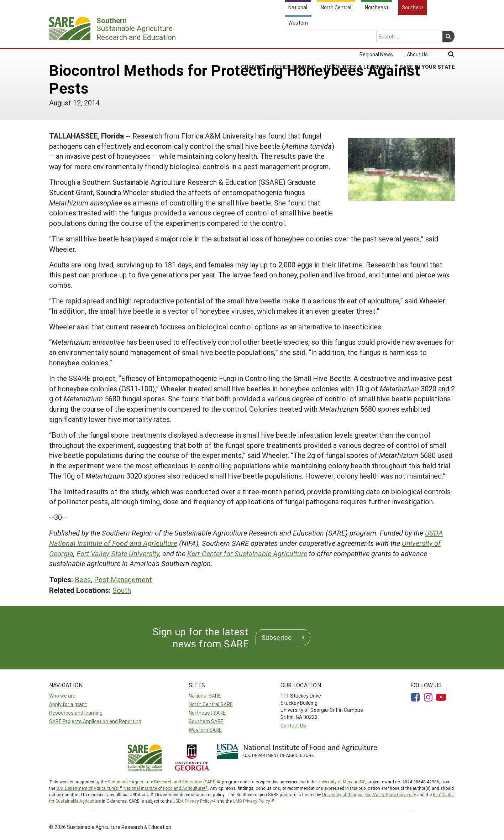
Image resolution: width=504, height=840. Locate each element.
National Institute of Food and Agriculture (164, 788)
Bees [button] (83, 579)
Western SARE (205, 730)
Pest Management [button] (123, 579)
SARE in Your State (427, 39)
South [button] (122, 590)
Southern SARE (206, 721)
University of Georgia (342, 794)
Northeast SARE (207, 713)
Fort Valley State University (118, 553)
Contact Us (293, 726)
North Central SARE (211, 704)
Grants (252, 39)
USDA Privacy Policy (192, 801)
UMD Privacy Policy (251, 801)
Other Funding (294, 39)
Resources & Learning (358, 39)
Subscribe (277, 637)
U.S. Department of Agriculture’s (87, 788)
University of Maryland (339, 782)
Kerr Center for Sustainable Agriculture (247, 553)
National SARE (205, 696)
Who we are (62, 696)
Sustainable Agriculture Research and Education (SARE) (162, 782)
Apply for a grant (68, 704)
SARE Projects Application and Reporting (95, 721)
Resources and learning (76, 713)
